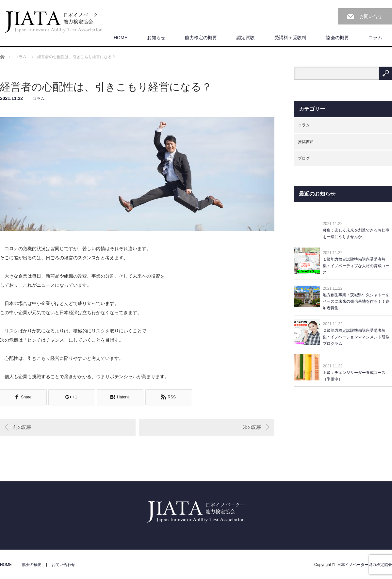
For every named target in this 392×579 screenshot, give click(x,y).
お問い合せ (371, 16)
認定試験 (246, 38)
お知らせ (156, 38)
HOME (121, 38)
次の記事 (252, 427)
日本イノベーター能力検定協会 (365, 565)
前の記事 (22, 427)
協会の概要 (337, 38)
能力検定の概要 (201, 38)
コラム (375, 38)
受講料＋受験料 (290, 38)
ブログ (304, 158)
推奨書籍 (306, 142)
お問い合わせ (63, 565)
